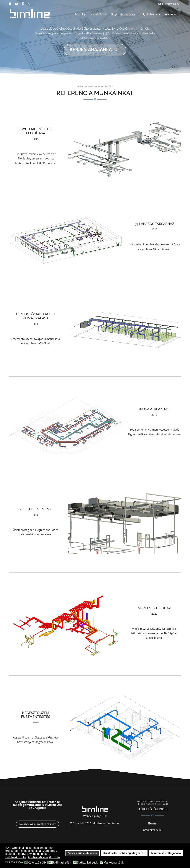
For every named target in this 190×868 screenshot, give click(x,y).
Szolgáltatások (148, 14)
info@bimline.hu (171, 4)
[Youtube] (17, 4)
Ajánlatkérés (173, 14)
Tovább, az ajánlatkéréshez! (37, 824)
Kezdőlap (80, 14)
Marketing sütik (114, 863)
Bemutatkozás (98, 14)
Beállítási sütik (61, 863)
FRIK (104, 816)
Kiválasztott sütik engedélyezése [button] (124, 853)
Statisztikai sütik (87, 863)
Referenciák (128, 14)
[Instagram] (29, 4)
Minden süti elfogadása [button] (166, 853)
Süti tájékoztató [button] (15, 857)
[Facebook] (10, 4)
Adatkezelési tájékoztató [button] (44, 857)
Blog (114, 14)
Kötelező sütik (37, 863)
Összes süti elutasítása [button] (82, 853)
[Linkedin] (23, 4)
